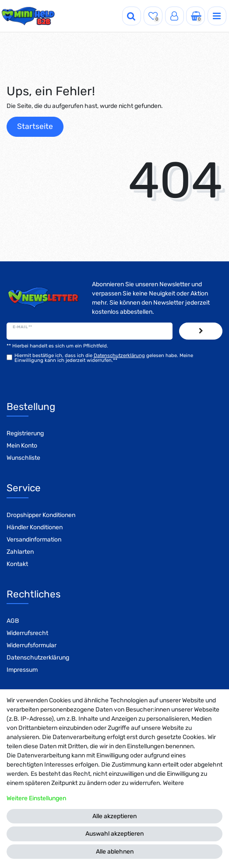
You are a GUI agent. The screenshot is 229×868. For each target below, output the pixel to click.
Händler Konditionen (35, 527)
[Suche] (132, 16)
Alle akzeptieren (114, 816)
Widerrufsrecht (27, 633)
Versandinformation (34, 540)
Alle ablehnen (115, 852)
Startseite (35, 126)
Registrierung (25, 433)
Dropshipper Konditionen (41, 515)
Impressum (22, 670)
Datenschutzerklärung (38, 658)
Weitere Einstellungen (36, 798)
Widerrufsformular (32, 645)
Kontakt (17, 564)
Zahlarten (20, 552)
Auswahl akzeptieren (114, 834)
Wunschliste (23, 458)
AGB (13, 621)
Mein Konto (22, 446)
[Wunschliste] (153, 16)
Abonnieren (201, 331)
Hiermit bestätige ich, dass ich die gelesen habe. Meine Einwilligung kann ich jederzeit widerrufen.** (104, 358)
